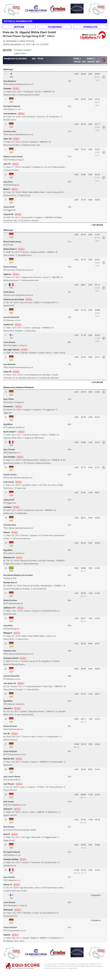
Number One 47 (10, 582)
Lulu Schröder (14, 457)
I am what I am (14, 683)
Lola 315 (11, 164)
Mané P (11, 189)
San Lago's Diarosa (16, 350)
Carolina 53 (13, 324)
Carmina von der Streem (18, 299)
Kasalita (11, 935)
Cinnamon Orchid (15, 658)
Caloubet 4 (12, 708)
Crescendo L (13, 406)
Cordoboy (12, 507)
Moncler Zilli (13, 759)
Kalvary (11, 532)
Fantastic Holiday (15, 859)
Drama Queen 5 (14, 249)
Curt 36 (11, 733)
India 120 (12, 139)
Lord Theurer (13, 784)
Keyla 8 (11, 834)
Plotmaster (13, 910)
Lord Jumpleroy (14, 113)
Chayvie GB (13, 214)
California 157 (14, 608)
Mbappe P (12, 633)
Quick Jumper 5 (14, 432)
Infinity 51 (12, 809)
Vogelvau (12, 274)
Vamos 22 (12, 884)
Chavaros (12, 88)
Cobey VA (12, 372)
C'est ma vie (13, 482)
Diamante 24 (13, 557)
